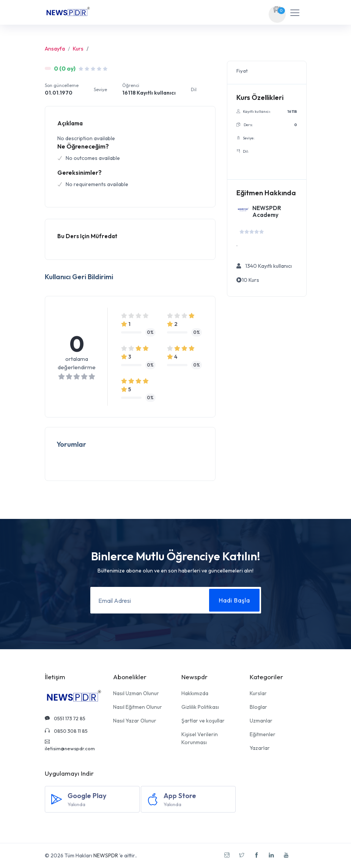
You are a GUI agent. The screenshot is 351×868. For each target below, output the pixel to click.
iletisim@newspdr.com (70, 745)
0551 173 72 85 (65, 718)
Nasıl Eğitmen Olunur (138, 707)
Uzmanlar (261, 721)
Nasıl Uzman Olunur (136, 693)
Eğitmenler (263, 734)
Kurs (78, 49)
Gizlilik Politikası (200, 707)
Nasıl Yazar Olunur (135, 721)
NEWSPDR (106, 855)
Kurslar (258, 693)
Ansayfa (55, 49)
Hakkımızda (195, 693)
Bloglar (258, 707)
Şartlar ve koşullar (203, 721)
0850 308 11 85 (66, 731)
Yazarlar (260, 748)
